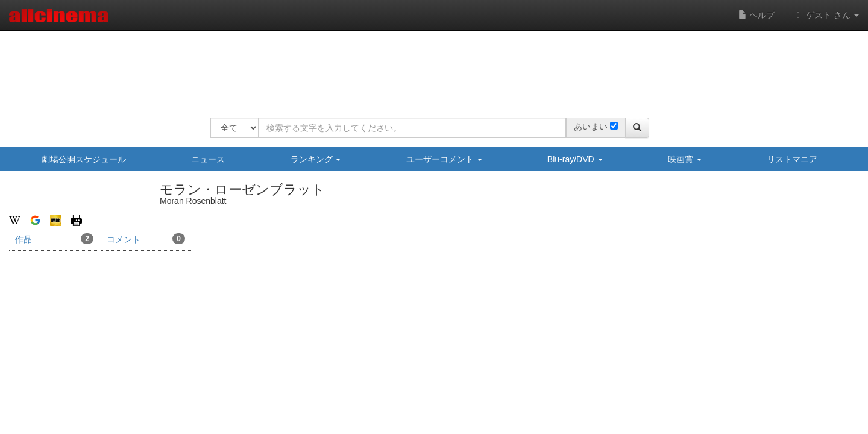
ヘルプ (756, 15)
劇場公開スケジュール (84, 159)
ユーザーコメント (444, 159)
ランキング (316, 159)
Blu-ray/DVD (575, 159)
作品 (54, 239)
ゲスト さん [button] (826, 15)
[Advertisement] (430, 66)
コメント (146, 239)
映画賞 (685, 159)
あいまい (591, 127)
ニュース (208, 159)
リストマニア (792, 159)
